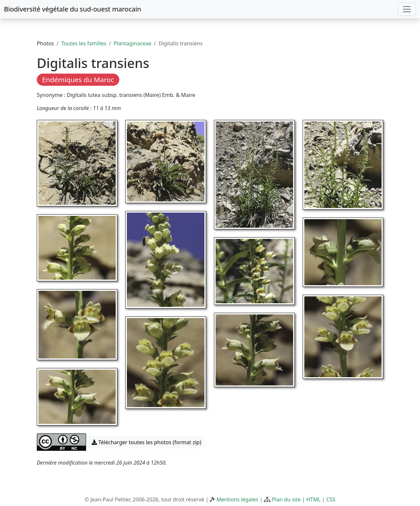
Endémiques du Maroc (78, 80)
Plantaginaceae (133, 43)
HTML (314, 499)
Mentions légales (238, 499)
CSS (331, 499)
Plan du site (286, 499)
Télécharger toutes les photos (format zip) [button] (146, 442)
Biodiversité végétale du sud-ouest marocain (72, 9)
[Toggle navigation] (407, 9)
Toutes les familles (84, 43)
